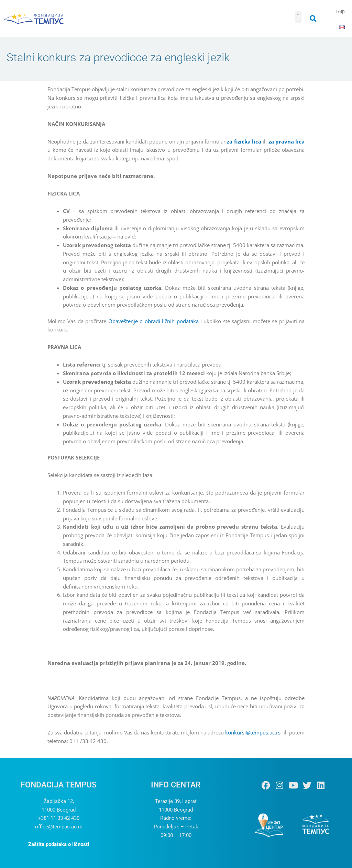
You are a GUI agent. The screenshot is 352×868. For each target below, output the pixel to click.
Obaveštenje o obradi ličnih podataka (153, 321)
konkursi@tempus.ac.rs (253, 732)
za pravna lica (287, 141)
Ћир (340, 11)
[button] (298, 17)
